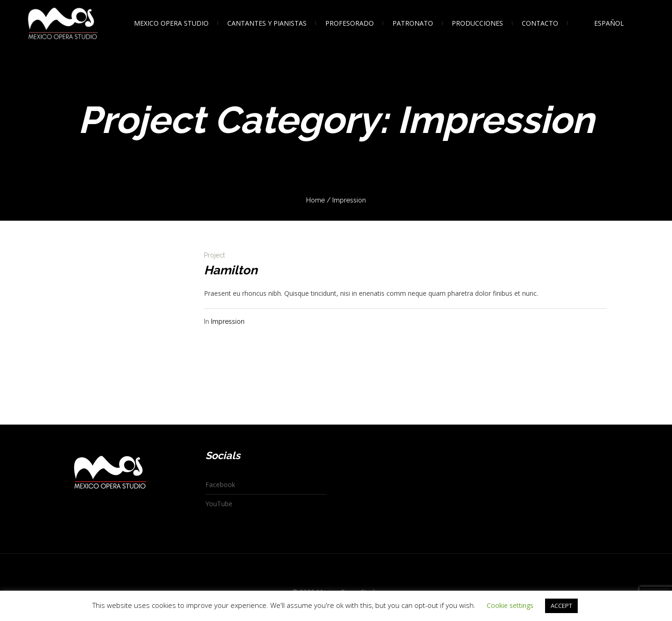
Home (315, 200)
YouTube (219, 504)
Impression (228, 321)
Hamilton (231, 270)
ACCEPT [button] (561, 606)
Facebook (220, 485)
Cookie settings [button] (510, 605)
